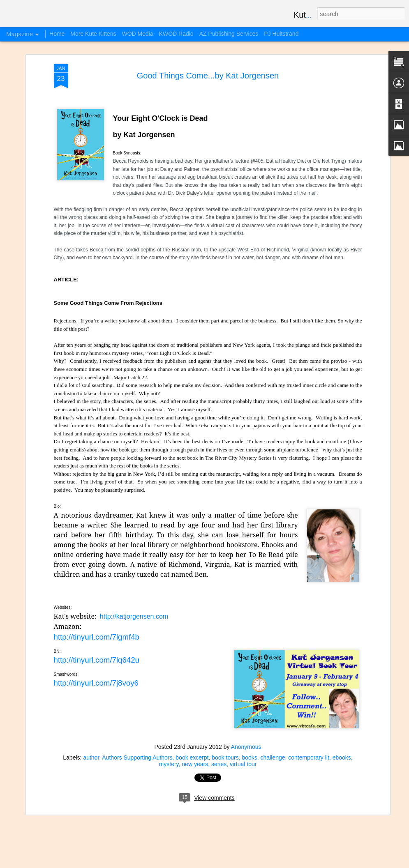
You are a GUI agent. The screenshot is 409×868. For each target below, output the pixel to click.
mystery (169, 764)
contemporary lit (309, 757)
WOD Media (137, 34)
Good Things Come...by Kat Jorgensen (208, 76)
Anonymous (246, 747)
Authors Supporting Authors (137, 757)
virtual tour (243, 764)
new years (195, 764)
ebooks (342, 757)
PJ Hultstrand (281, 34)
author (91, 757)
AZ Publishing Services (229, 34)
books (249, 757)
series (219, 764)
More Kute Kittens (93, 34)
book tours (225, 757)
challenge (273, 757)
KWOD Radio (176, 34)
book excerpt (192, 757)
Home (57, 34)
